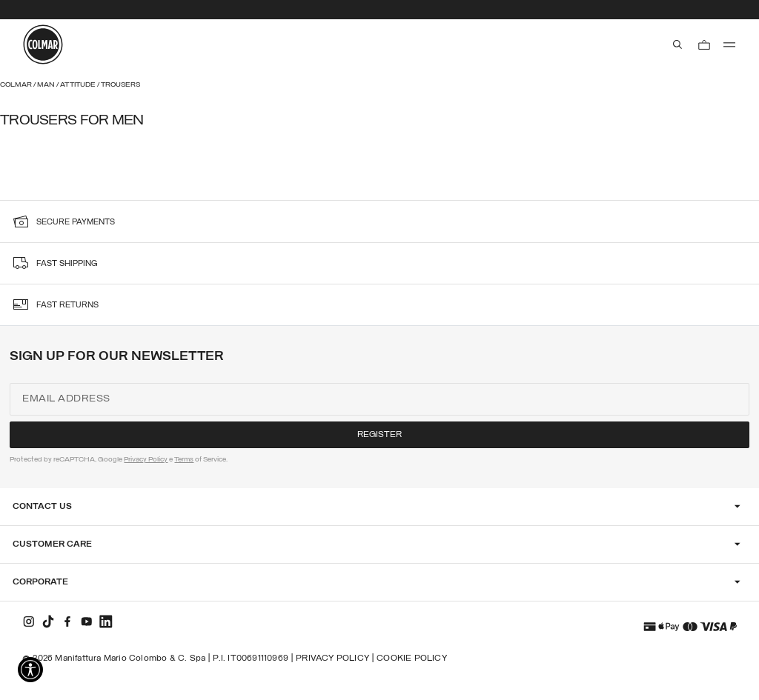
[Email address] (379, 399)
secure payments (76, 223)
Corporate (40, 582)
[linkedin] (106, 621)
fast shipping (67, 264)
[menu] (729, 44)
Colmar (17, 85)
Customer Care (52, 544)
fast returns (67, 306)
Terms (184, 460)
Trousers (120, 85)
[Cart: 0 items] (704, 44)
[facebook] (67, 621)
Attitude (79, 85)
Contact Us (42, 507)
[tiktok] (48, 621)
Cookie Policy (412, 659)
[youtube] (87, 621)
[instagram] (29, 621)
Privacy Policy (146, 460)
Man (47, 85)
